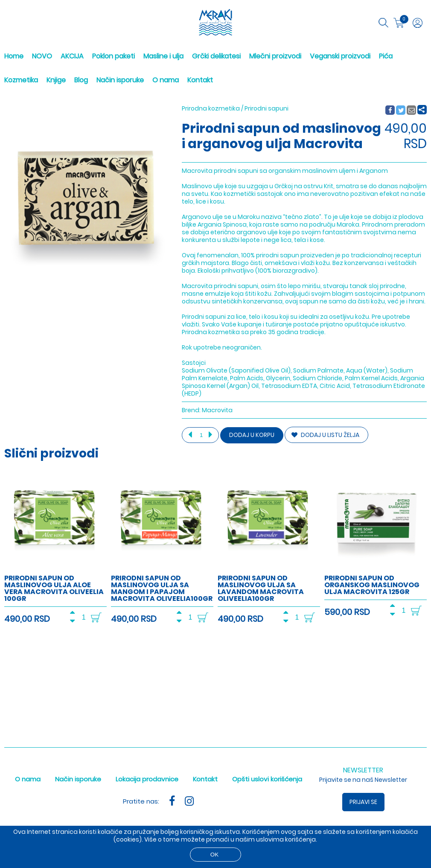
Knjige (56, 80)
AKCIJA (72, 56)
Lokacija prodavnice (147, 779)
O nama (166, 80)
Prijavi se (363, 802)
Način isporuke (120, 80)
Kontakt (200, 80)
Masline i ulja (163, 56)
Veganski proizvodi (340, 56)
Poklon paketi (114, 56)
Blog (81, 80)
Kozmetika (21, 80)
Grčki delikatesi (216, 56)
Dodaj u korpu (252, 435)
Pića (386, 56)
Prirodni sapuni (266, 108)
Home (14, 56)
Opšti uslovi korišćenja (267, 779)
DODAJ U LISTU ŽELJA (325, 435)
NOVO (42, 56)
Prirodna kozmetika (211, 108)
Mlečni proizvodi (275, 56)
